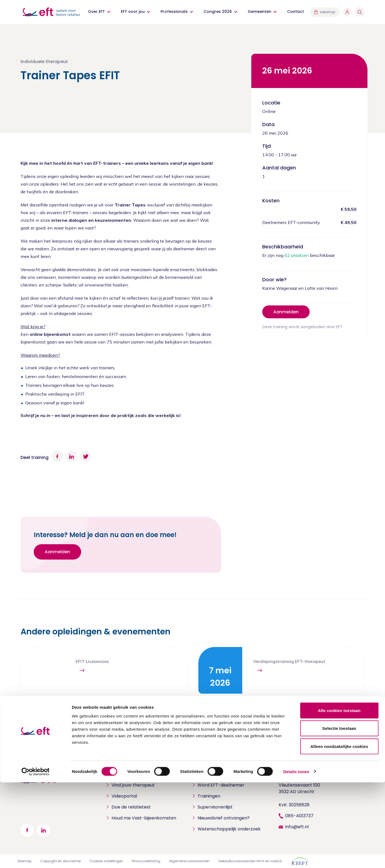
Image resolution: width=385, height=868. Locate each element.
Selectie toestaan (339, 814)
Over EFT (97, 12)
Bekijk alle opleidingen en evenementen (313, 712)
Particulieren (120, 776)
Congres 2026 (218, 12)
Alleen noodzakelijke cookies (339, 832)
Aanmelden (286, 312)
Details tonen (296, 857)
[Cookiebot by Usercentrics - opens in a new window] (35, 857)
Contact (296, 12)
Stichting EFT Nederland (305, 776)
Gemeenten (260, 12)
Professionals (175, 12)
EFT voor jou (133, 12)
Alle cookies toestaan (339, 796)
